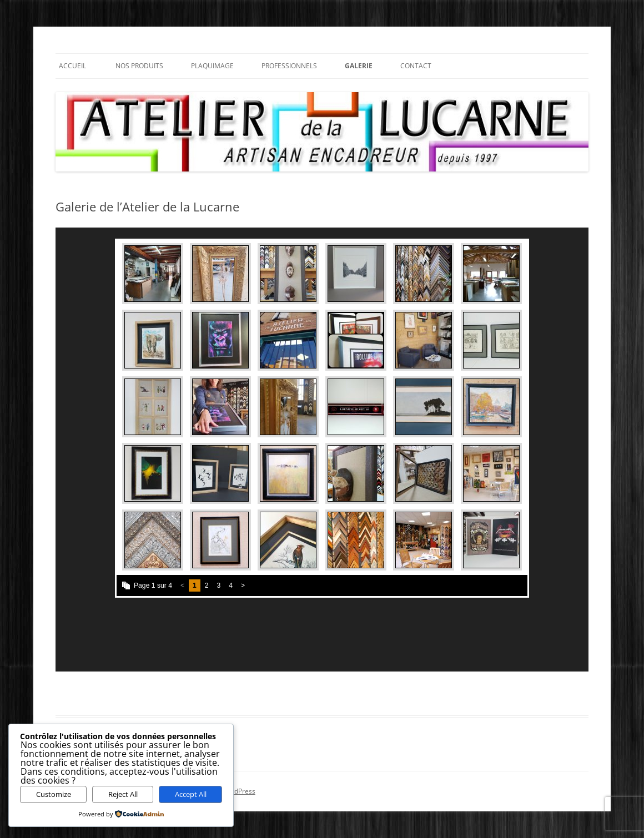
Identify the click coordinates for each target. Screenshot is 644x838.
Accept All (191, 794)
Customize (54, 794)
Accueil (72, 66)
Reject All (123, 794)
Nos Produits (139, 66)
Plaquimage (212, 66)
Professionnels (289, 66)
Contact (416, 66)
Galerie (359, 66)
